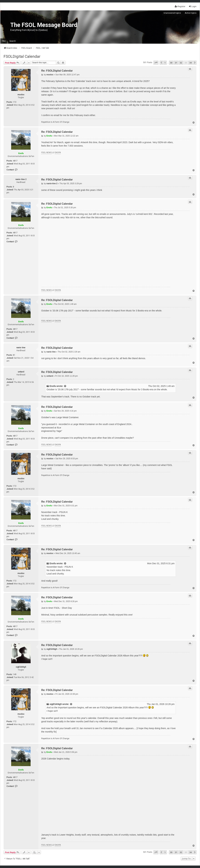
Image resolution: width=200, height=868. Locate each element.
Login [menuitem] (193, 6)
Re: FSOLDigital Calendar (57, 71)
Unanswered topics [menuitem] (172, 13)
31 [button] (176, 63)
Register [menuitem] (180, 6)
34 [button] (191, 63)
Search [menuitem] (13, 41)
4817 (15, 161)
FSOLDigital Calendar (22, 56)
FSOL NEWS (46, 153)
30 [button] (171, 63)
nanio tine (21, 348)
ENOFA (58, 153)
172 (15, 102)
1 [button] (165, 63)
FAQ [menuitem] (4, 41)
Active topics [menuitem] (191, 13)
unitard (21, 372)
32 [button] (181, 63)
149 (15, 674)
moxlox (21, 95)
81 (14, 355)
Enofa (21, 153)
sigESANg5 (21, 667)
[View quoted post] (65, 386)
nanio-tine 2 (21, 179)
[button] (156, 63)
